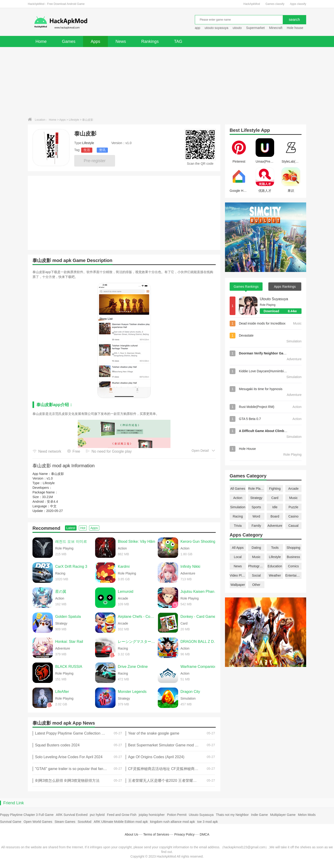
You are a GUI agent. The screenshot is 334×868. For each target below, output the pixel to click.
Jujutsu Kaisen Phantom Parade (199, 592)
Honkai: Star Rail (69, 642)
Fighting (275, 489)
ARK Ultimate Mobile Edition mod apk (121, 822)
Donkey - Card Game (198, 617)
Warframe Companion (199, 667)
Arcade (293, 489)
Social (256, 575)
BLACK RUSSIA (69, 667)
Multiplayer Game (283, 815)
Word (256, 516)
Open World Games (38, 822)
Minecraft (276, 28)
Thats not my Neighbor (232, 815)
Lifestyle (74, 120)
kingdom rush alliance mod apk (172, 822)
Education (275, 566)
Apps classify (298, 4)
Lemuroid (126, 592)
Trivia (238, 526)
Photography (256, 566)
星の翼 (61, 592)
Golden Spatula (68, 617)
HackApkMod (252, 4)
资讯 (102, 150)
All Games (238, 489)
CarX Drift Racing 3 (71, 567)
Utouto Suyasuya (274, 299)
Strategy (256, 498)
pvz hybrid (97, 815)
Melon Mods (307, 815)
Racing (238, 516)
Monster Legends (132, 692)
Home (41, 41)
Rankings (150, 41)
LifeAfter (62, 692)
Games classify (275, 4)
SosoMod (85, 822)
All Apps (238, 548)
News (121, 41)
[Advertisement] (167, 82)
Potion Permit (177, 815)
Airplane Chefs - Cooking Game (137, 617)
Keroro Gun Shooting (198, 541)
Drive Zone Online (133, 667)
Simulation (238, 507)
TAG (178, 41)
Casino (293, 516)
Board (275, 516)
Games (69, 41)
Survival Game (11, 822)
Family (256, 526)
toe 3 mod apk (207, 822)
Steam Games (65, 822)
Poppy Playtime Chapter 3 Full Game (27, 815)
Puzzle (293, 507)
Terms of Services (156, 834)
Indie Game (259, 815)
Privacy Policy (184, 834)
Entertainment (293, 575)
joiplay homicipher (152, 815)
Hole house (295, 28)
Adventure (275, 526)
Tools (275, 548)
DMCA (204, 834)
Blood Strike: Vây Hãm (136, 541)
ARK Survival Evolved (72, 815)
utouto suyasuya (216, 28)
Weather (275, 575)
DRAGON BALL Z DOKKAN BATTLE (199, 642)
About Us (132, 834)
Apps (95, 41)
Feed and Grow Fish (122, 815)
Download (283, 311)
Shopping (293, 548)
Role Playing (256, 489)
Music (294, 498)
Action (238, 498)
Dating (256, 548)
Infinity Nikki (190, 567)
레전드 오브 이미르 (71, 541)
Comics (294, 566)
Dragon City (190, 692)
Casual (293, 526)
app (198, 28)
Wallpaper (238, 585)
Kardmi (124, 567)
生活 (87, 150)
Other (256, 585)
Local (238, 557)
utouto (237, 28)
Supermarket (255, 28)
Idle (275, 507)
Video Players (238, 575)
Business (294, 557)
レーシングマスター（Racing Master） (137, 642)
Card (275, 498)
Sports (256, 507)
